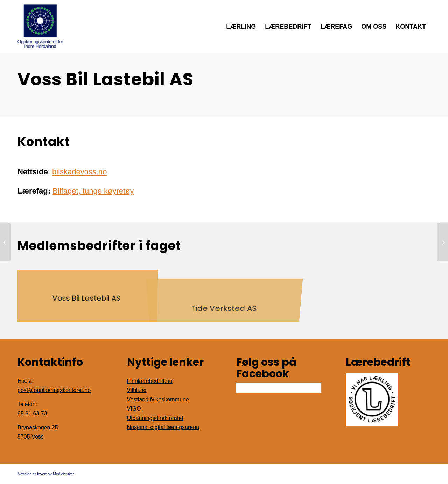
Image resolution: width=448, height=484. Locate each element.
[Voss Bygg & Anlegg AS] (443, 242)
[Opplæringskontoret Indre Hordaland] (40, 27)
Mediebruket (64, 474)
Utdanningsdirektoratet (155, 418)
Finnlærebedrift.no (150, 381)
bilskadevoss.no (80, 172)
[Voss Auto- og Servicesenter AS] (5, 242)
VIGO (134, 409)
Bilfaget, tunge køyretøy (93, 191)
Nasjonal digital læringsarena (163, 427)
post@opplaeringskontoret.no (54, 390)
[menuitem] (241, 27)
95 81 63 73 (32, 413)
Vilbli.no (137, 390)
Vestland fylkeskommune (158, 399)
